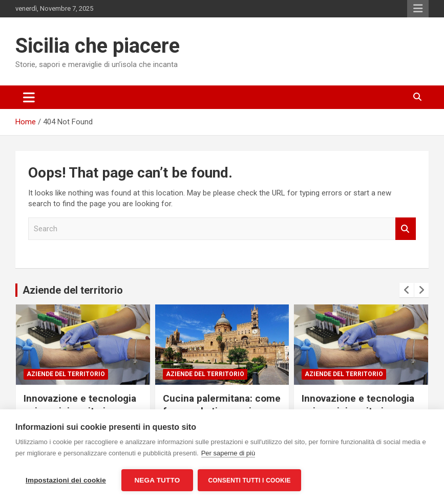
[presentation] (407, 290)
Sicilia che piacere (98, 46)
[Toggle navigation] (29, 97)
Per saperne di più (228, 453)
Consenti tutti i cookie (250, 480)
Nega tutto (157, 480)
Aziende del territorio (73, 290)
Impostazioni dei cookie (66, 480)
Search (406, 229)
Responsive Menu (418, 9)
